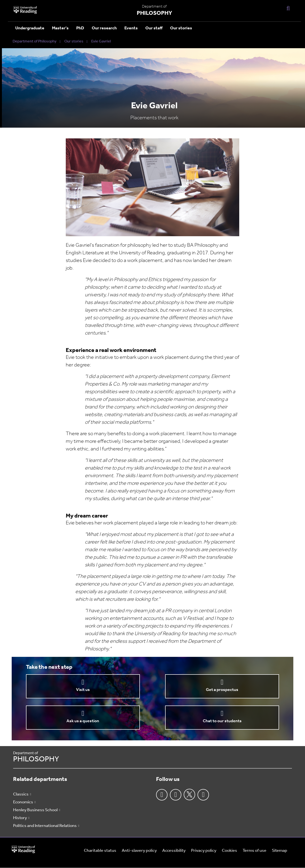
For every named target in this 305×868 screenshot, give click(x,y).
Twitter (189, 795)
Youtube (203, 795)
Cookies (229, 851)
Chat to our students (222, 721)
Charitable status (100, 851)
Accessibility (174, 851)
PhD (80, 28)
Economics (23, 802)
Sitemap (280, 851)
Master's (60, 28)
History (20, 818)
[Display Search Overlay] (288, 8)
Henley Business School (35, 810)
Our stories (181, 28)
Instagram (176, 795)
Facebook (162, 795)
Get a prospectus (222, 690)
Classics (21, 794)
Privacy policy (204, 851)
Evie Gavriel (101, 42)
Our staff (154, 28)
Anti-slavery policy (139, 851)
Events (131, 28)
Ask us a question (83, 721)
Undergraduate (30, 28)
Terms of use (254, 851)
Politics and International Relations (45, 826)
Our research (104, 28)
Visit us (83, 690)
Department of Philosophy (35, 42)
